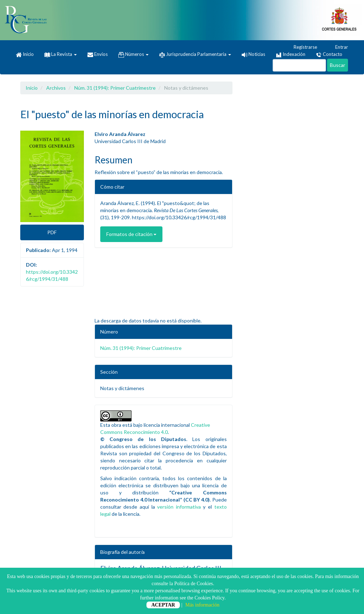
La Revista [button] (61, 54)
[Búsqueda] (299, 65)
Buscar (338, 65)
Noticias (253, 54)
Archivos (56, 88)
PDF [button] (52, 232)
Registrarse (302, 47)
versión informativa (179, 507)
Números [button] (133, 54)
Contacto (329, 54)
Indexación (291, 54)
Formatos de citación (131, 234)
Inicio (25, 54)
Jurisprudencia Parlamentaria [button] (195, 54)
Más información (202, 605)
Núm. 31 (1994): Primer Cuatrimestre (115, 88)
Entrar (338, 47)
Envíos (98, 54)
